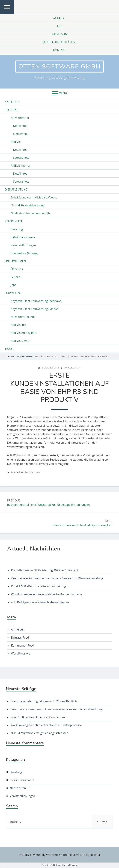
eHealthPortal (20, 118)
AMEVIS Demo (20, 341)
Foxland (95, 855)
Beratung (17, 230)
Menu (63, 93)
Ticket (9, 349)
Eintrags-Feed (20, 638)
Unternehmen (15, 261)
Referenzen (13, 222)
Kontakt (59, 50)
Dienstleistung (16, 190)
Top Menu (7, 14)
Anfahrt (59, 18)
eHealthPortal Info (23, 317)
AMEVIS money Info (24, 333)
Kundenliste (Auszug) (25, 253)
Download (13, 293)
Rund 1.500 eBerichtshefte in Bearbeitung (38, 586)
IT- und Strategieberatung (28, 206)
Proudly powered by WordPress (40, 855)
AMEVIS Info (19, 325)
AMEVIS (16, 142)
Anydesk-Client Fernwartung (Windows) (37, 301)
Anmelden (18, 630)
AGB (59, 26)
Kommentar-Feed (22, 646)
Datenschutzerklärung (59, 42)
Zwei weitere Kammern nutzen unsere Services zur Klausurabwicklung (57, 578)
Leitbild (16, 277)
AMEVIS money (21, 166)
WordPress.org (21, 654)
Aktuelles (12, 102)
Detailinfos (20, 126)
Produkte (12, 110)
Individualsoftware (23, 238)
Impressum (60, 34)
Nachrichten (32, 473)
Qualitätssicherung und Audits (31, 214)
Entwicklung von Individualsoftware (34, 198)
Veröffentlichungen (23, 246)
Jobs (14, 285)
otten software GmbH (59, 67)
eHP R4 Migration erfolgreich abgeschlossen (40, 602)
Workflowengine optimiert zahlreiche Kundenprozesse (47, 594)
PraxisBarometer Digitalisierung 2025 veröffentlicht (45, 570)
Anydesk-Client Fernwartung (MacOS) (35, 309)
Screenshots (21, 134)
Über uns (17, 269)
